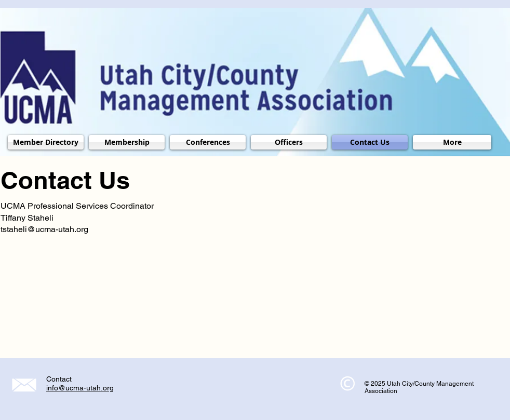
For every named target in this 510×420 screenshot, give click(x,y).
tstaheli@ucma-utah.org (44, 229)
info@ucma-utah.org (80, 388)
